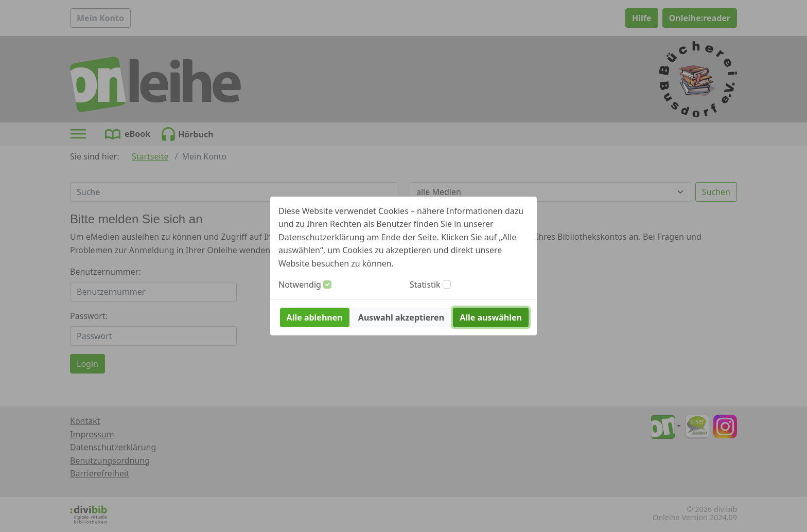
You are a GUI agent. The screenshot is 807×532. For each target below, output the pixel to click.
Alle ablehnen (315, 317)
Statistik (425, 285)
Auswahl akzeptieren (401, 317)
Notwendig (300, 285)
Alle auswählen (491, 317)
